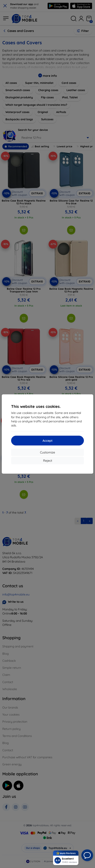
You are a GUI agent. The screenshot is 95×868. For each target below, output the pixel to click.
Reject (48, 461)
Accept (47, 441)
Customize (47, 452)
